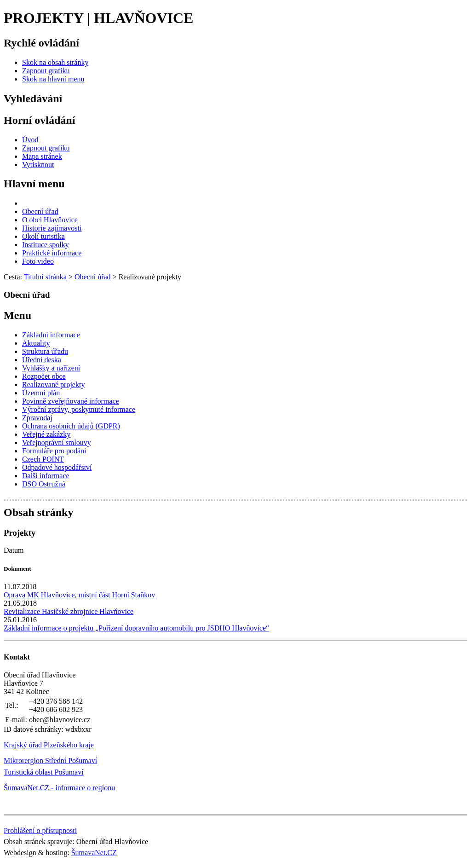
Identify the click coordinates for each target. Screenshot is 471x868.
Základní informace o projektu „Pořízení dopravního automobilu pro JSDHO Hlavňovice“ (136, 628)
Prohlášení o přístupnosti (40, 830)
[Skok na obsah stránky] (55, 62)
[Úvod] (30, 140)
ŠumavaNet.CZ (94, 853)
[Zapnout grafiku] (46, 71)
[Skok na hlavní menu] (53, 79)
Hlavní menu (34, 184)
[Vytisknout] (38, 165)
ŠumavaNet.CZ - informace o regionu (59, 788)
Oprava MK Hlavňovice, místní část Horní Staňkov (79, 595)
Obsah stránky (38, 512)
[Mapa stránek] (42, 156)
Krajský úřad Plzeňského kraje (49, 745)
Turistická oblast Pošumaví (44, 772)
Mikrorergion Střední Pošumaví (50, 761)
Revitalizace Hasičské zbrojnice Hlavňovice (69, 611)
